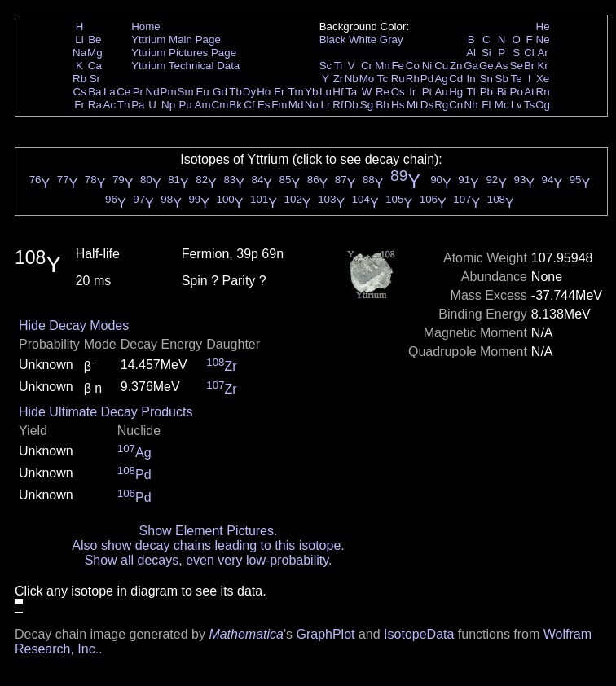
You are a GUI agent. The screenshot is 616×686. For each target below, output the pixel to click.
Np (168, 105)
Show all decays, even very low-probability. (209, 560)
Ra (95, 105)
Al (471, 53)
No (312, 105)
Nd (153, 92)
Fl (486, 105)
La (110, 92)
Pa (138, 105)
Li (79, 40)
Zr (339, 79)
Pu (185, 105)
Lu (326, 92)
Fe (398, 66)
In (471, 79)
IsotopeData (419, 634)
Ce (123, 92)
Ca (95, 66)
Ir (412, 92)
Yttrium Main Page (176, 40)
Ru (398, 79)
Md (296, 105)
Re (383, 92)
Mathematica (246, 634)
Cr (367, 66)
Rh (413, 79)
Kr (542, 66)
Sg (367, 105)
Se (517, 66)
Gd (220, 92)
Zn (456, 66)
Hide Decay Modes (74, 325)
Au (441, 92)
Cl (529, 53)
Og (543, 105)
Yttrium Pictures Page (184, 53)
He (543, 26)
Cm (220, 105)
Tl (471, 92)
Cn (456, 105)
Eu (202, 92)
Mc (502, 105)
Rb (79, 79)
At (529, 92)
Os (398, 92)
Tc (383, 79)
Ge (486, 66)
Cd (456, 79)
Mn (383, 66)
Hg (456, 92)
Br (529, 66)
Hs (398, 105)
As (502, 66)
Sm (186, 92)
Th (124, 105)
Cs (79, 92)
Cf (249, 105)
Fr (79, 105)
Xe (543, 79)
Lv (517, 105)
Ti (339, 66)
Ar (542, 53)
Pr (138, 92)
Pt (427, 92)
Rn (543, 92)
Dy (249, 92)
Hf (338, 92)
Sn (486, 79)
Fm (279, 105)
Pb (486, 92)
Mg (95, 53)
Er (279, 92)
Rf (338, 105)
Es (264, 105)
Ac (110, 105)
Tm (295, 92)
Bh (382, 105)
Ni (427, 66)
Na (79, 53)
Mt (413, 105)
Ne (543, 40)
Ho (264, 92)
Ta (351, 92)
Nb (352, 79)
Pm (169, 92)
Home (146, 26)
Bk (235, 105)
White (363, 40)
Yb (311, 92)
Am (203, 105)
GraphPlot (325, 634)
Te (517, 79)
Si (486, 53)
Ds (427, 105)
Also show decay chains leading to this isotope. (208, 545)
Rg (441, 105)
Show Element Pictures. (209, 531)
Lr (326, 105)
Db (352, 105)
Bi (502, 92)
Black (333, 40)
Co (413, 66)
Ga (471, 66)
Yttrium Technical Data (185, 66)
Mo (367, 79)
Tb (235, 92)
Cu (441, 66)
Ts (529, 105)
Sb (502, 79)
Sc (326, 66)
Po (517, 92)
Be (95, 40)
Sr (95, 79)
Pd (427, 79)
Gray (392, 40)
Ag (441, 79)
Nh (471, 105)
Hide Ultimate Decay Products (106, 412)
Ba (95, 92)
